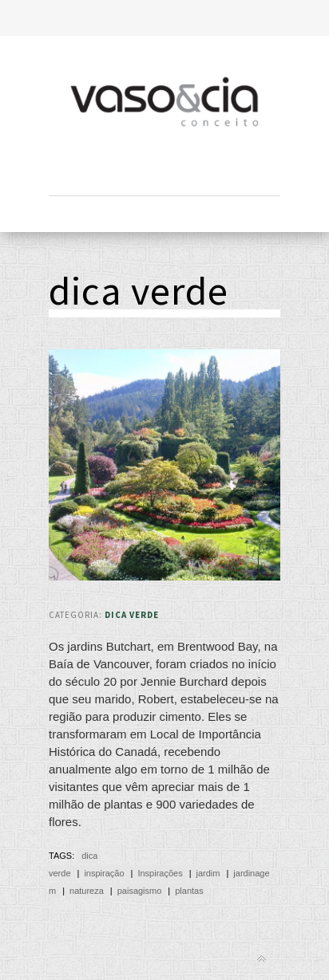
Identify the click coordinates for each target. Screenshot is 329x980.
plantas (189, 891)
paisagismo (140, 891)
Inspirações (160, 873)
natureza (87, 891)
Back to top (262, 959)
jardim (208, 873)
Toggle (165, 18)
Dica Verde (132, 615)
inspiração (104, 873)
